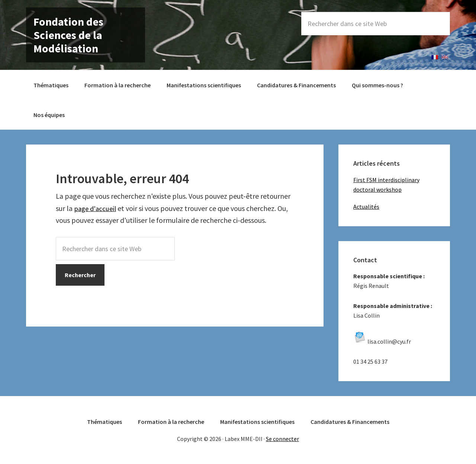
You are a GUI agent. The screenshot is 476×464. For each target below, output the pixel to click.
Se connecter (282, 439)
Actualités (366, 207)
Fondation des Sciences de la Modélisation (68, 35)
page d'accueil (97, 208)
